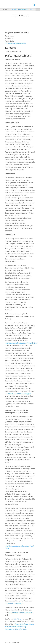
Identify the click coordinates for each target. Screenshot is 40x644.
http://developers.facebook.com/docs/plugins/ (21, 343)
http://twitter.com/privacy (14, 603)
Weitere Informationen (20, 9)
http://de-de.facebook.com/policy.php (18, 393)
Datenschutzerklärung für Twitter (16, 629)
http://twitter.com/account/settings (21, 612)
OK (31, 9)
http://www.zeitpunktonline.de (15, 43)
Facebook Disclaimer (22, 624)
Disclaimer (18, 619)
